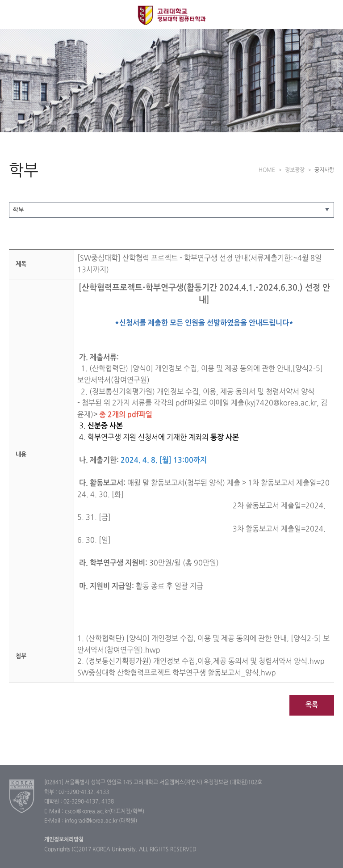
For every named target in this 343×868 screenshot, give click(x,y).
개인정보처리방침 (64, 840)
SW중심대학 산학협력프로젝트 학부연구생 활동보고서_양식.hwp (177, 673)
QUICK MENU (328, 15)
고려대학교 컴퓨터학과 (172, 15)
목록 (312, 705)
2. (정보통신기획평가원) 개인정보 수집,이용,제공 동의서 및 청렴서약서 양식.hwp (201, 662)
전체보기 (15, 15)
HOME (267, 170)
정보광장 (295, 170)
